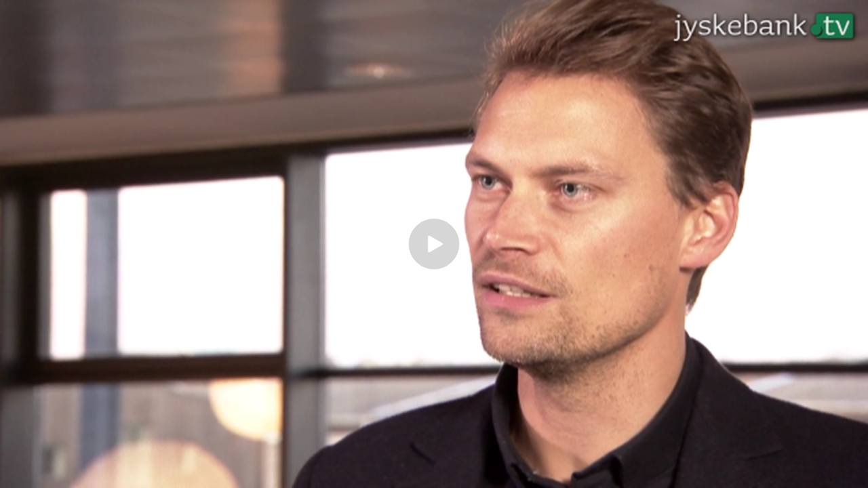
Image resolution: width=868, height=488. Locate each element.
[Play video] (434, 244)
